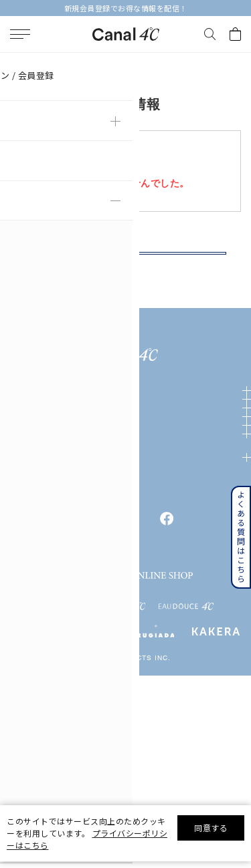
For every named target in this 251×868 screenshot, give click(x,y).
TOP (15, 63)
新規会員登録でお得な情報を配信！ (126, 8)
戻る (125, 268)
